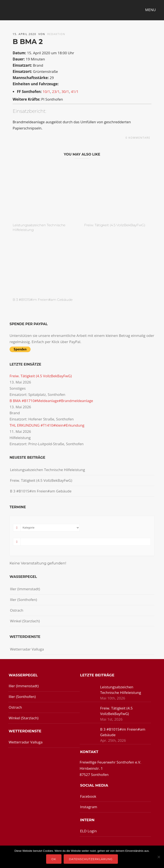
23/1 (56, 92)
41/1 (75, 92)
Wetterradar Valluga (27, 649)
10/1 (46, 92)
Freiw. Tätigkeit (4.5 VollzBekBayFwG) (115, 225)
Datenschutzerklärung (91, 859)
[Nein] (159, 857)
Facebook (88, 796)
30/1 (65, 92)
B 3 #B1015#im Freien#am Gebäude (43, 300)
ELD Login (88, 831)
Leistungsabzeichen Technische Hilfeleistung (48, 470)
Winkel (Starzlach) (25, 621)
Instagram (89, 807)
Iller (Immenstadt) (25, 589)
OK (54, 859)
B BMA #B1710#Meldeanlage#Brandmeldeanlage (51, 401)
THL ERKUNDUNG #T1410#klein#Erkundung (47, 425)
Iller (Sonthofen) (24, 600)
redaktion (56, 34)
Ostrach (17, 610)
